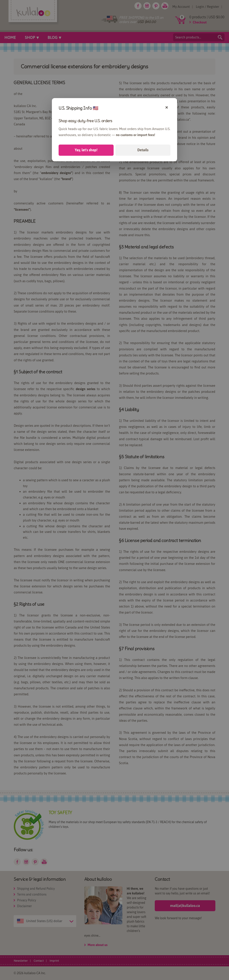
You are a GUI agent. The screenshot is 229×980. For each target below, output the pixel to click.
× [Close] (167, 107)
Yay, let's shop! (86, 150)
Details (143, 150)
